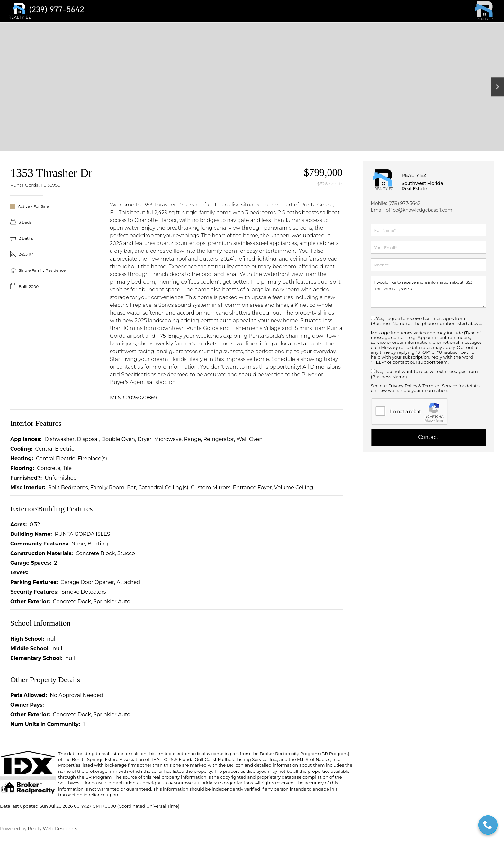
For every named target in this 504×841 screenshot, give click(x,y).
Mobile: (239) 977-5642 (396, 203)
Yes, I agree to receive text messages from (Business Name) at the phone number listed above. (427, 321)
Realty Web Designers (52, 829)
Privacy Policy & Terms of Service (423, 386)
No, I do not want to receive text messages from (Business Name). (424, 374)
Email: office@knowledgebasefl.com (412, 210)
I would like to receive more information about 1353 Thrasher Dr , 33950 (428, 292)
